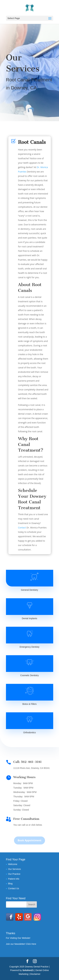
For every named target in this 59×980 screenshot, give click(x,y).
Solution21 (28, 970)
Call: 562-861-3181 (28, 762)
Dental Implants (29, 618)
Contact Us (14, 888)
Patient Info (14, 879)
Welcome (13, 864)
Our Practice (14, 874)
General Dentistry (29, 590)
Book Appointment (29, 843)
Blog (10, 884)
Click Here (31, 944)
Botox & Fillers (29, 704)
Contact (22, 528)
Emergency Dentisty (29, 647)
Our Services (15, 869)
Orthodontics (29, 732)
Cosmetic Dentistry (29, 675)
